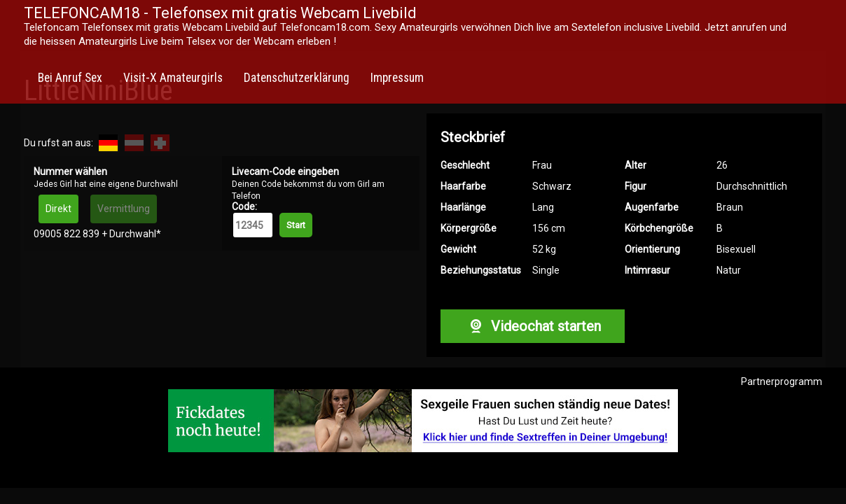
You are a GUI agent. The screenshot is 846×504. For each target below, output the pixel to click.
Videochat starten (532, 326)
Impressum (397, 78)
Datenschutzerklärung (297, 78)
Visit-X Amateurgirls (173, 78)
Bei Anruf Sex (70, 78)
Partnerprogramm (782, 381)
